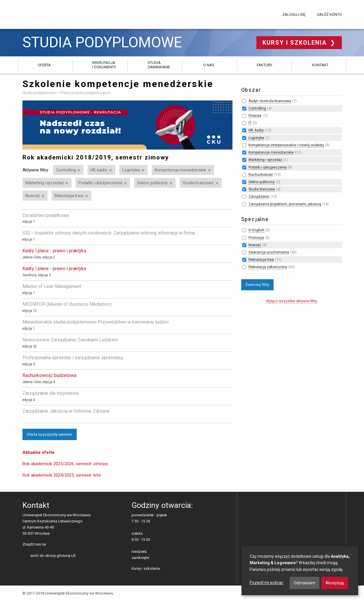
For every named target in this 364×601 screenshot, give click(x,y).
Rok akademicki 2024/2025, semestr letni (62, 475)
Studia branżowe (198, 183)
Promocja (256, 238)
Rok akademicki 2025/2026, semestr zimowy (65, 464)
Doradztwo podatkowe (46, 215)
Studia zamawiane (159, 65)
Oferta (44, 65)
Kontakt (320, 65)
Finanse (255, 116)
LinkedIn (60, 545)
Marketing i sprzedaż (45, 183)
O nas (209, 65)
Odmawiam (304, 583)
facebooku (51, 545)
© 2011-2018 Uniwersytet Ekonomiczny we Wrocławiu (68, 593)
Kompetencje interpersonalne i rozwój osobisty (286, 145)
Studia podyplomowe (102, 42)
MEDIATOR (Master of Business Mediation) (67, 304)
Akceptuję (335, 583)
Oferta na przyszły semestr (49, 434)
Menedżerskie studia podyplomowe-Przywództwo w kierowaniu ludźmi (96, 322)
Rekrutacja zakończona (268, 267)
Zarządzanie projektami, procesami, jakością (285, 204)
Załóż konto (329, 14)
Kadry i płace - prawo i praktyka (54, 251)
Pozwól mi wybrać (266, 583)
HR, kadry (99, 170)
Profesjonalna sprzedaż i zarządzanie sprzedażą (73, 358)
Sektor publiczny (152, 183)
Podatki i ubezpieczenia (100, 183)
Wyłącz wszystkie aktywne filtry (292, 301)
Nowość (33, 196)
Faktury (265, 65)
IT (250, 123)
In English (256, 230)
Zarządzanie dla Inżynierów (51, 393)
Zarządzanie (259, 197)
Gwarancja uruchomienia (269, 252)
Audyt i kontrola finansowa (270, 101)
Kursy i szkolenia (296, 43)
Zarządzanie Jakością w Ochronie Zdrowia (66, 411)
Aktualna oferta (38, 452)
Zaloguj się (294, 14)
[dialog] (300, 571)
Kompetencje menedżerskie (180, 170)
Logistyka (131, 170)
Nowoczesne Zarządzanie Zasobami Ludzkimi (70, 340)
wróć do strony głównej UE (53, 556)
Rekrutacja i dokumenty (104, 65)
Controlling (66, 170)
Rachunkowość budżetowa (49, 375)
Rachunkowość (261, 175)
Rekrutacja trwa (69, 196)
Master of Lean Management (52, 286)
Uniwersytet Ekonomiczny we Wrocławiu (51, 13)
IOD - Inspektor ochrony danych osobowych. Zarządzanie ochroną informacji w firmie (109, 233)
